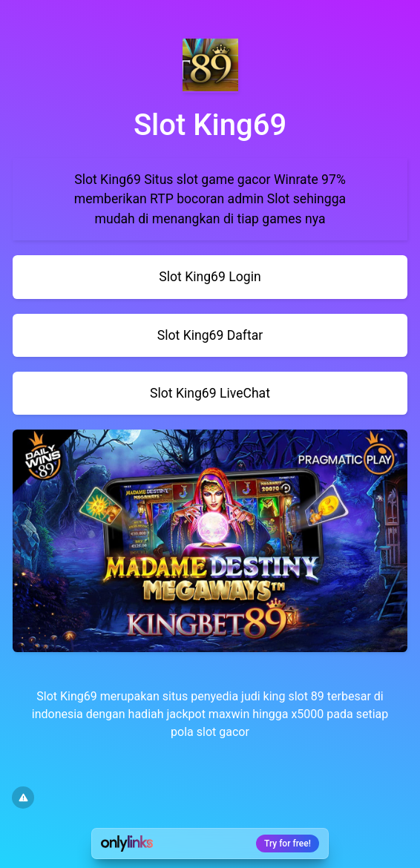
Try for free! (288, 844)
